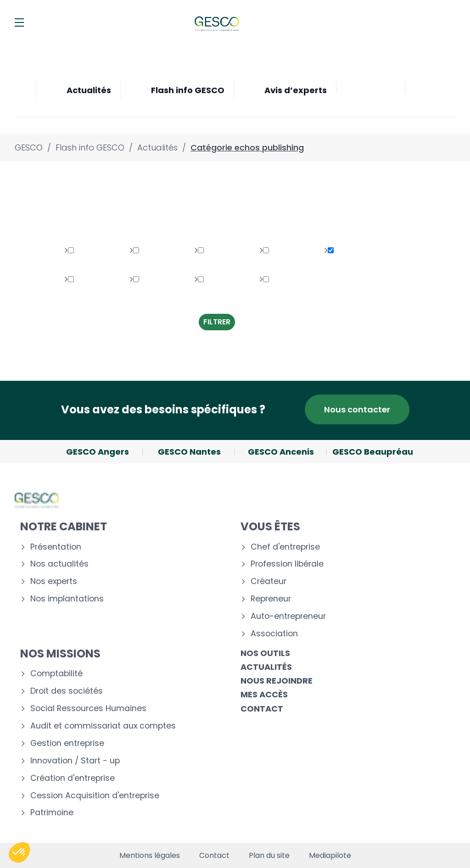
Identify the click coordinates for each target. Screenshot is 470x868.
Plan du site (269, 856)
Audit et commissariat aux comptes (103, 726)
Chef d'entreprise (285, 547)
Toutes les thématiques (83, 217)
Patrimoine (93, 251)
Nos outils (265, 653)
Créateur (269, 581)
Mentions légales (150, 856)
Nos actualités (59, 564)
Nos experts (54, 581)
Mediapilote (330, 856)
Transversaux (224, 287)
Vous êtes (270, 526)
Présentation (56, 547)
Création (284, 280)
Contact (262, 709)
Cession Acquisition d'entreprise (95, 796)
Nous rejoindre (277, 681)
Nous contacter (357, 409)
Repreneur (271, 599)
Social (214, 251)
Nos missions (60, 654)
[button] (19, 852)
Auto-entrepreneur (288, 616)
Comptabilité (56, 674)
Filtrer (217, 322)
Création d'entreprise (73, 778)
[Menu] (19, 22)
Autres (150, 280)
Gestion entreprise (67, 743)
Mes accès (264, 694)
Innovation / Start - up (75, 761)
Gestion (87, 280)
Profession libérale (287, 564)
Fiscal (343, 251)
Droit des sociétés (67, 691)
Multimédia (288, 251)
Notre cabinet (64, 526)
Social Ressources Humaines (88, 709)
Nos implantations (67, 599)
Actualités (266, 667)
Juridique (155, 251)
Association (274, 634)
